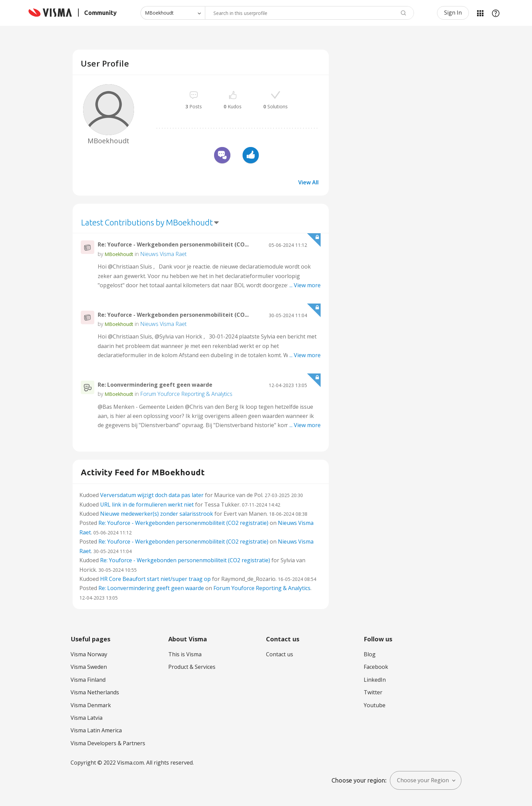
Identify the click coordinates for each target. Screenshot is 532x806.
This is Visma (185, 654)
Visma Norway (89, 654)
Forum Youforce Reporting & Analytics (186, 394)
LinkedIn (375, 680)
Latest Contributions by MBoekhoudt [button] (147, 223)
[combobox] (309, 13)
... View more (305, 285)
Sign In (453, 13)
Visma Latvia (87, 718)
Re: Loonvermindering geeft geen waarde (155, 385)
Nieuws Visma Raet (163, 254)
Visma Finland (88, 680)
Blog (370, 654)
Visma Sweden (89, 667)
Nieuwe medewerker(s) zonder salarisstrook (157, 514)
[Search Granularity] (173, 13)
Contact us (280, 654)
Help (496, 13)
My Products (480, 13)
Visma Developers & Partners (108, 743)
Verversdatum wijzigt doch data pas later (152, 495)
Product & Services (192, 667)
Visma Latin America (96, 730)
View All (308, 182)
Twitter (373, 692)
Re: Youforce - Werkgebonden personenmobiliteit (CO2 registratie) (183, 523)
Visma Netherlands (95, 692)
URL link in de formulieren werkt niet (147, 505)
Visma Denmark (91, 705)
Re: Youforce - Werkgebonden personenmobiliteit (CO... (173, 244)
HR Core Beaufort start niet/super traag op (155, 579)
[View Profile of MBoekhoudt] (119, 254)
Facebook (376, 667)
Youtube (375, 705)
